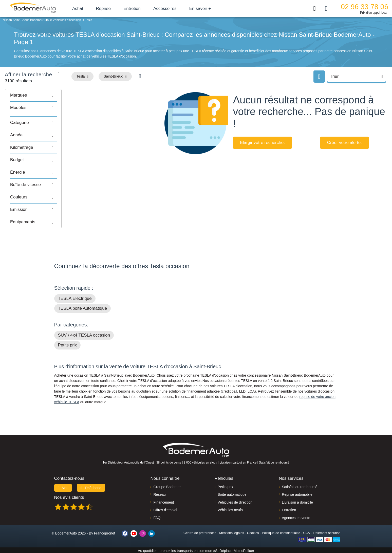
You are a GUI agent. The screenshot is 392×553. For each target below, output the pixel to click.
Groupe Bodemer (167, 486)
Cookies (253, 532)
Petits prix (68, 344)
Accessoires (171, 8)
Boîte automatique (232, 493)
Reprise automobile (297, 493)
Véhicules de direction (235, 501)
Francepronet (105, 532)
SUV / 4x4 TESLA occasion (84, 334)
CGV (307, 532)
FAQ (157, 517)
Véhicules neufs (230, 509)
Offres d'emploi (165, 509)
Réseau (159, 493)
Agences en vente (296, 517)
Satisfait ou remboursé (300, 486)
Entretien (138, 8)
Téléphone (91, 487)
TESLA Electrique (75, 297)
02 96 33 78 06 (365, 7)
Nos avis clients (69, 496)
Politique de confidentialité (281, 532)
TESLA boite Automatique (83, 307)
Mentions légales (232, 532)
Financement (164, 501)
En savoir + (206, 8)
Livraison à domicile (297, 501)
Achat (83, 8)
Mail (63, 487)
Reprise (109, 8)
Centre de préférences (200, 532)
